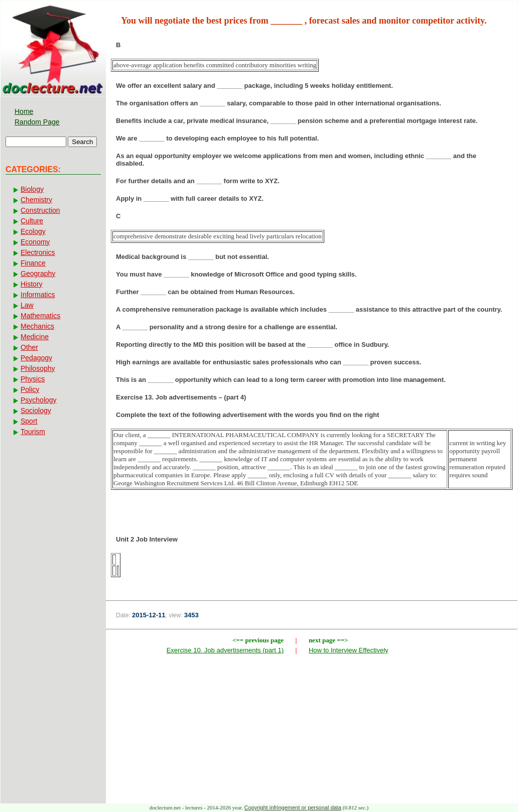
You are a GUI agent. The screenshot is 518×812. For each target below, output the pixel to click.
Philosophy (38, 368)
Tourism (33, 432)
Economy (35, 242)
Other (29, 347)
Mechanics (37, 326)
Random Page (37, 122)
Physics (33, 379)
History (32, 284)
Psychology (39, 400)
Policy (30, 389)
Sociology (36, 411)
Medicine (35, 337)
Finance (33, 263)
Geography (38, 274)
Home (24, 111)
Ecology (33, 231)
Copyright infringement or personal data (293, 807)
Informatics (38, 295)
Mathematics (40, 316)
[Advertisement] (312, 731)
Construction (40, 210)
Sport (29, 421)
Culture (32, 221)
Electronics (38, 252)
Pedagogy (36, 358)
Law (27, 305)
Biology (32, 189)
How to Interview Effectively (349, 650)
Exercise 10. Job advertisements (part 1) (225, 650)
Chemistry (36, 200)
